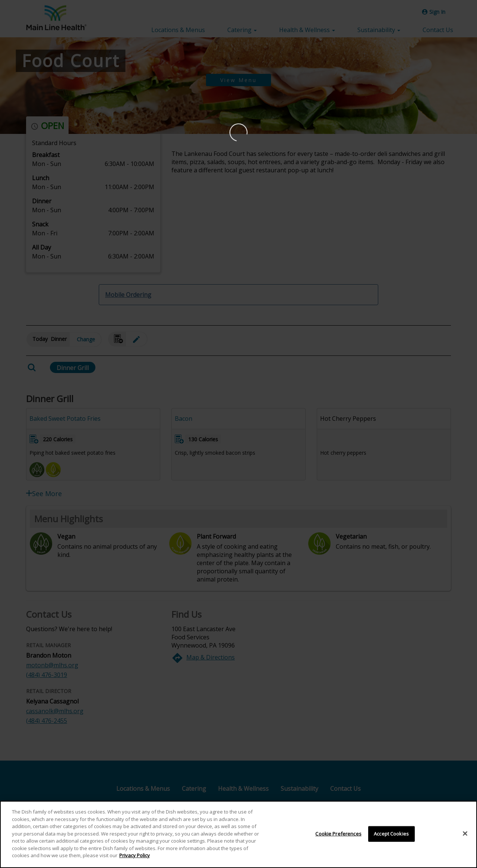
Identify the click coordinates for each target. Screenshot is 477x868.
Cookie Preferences (338, 836)
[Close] (465, 836)
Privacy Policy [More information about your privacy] (135, 858)
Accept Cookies (391, 836)
